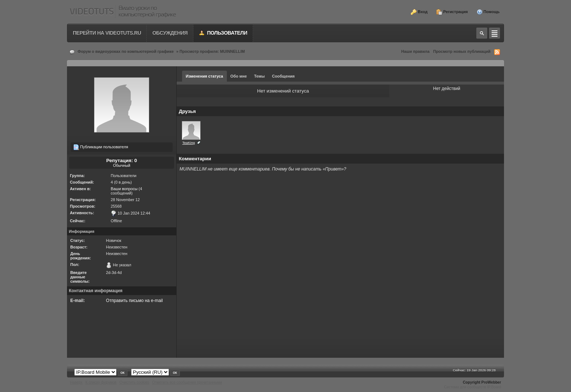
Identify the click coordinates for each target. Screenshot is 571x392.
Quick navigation (495, 33)
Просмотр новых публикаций (462, 51)
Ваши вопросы (124, 189)
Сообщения (283, 76)
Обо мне (239, 76)
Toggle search (482, 33)
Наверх (76, 382)
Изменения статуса (204, 76)
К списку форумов (101, 382)
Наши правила (416, 51)
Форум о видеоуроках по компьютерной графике (126, 51)
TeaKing (188, 143)
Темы (259, 76)
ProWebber (491, 382)
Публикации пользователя (101, 147)
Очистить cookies (134, 382)
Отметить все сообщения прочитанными (187, 382)
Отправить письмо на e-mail (134, 301)
